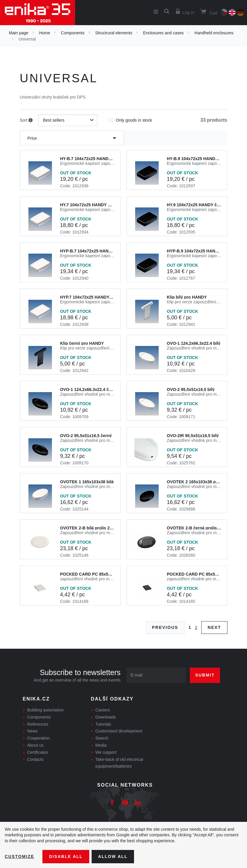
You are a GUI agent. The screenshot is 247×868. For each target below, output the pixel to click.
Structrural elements (114, 33)
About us (35, 745)
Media (101, 745)
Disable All (66, 856)
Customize (20, 856)
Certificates (38, 752)
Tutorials (103, 724)
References (38, 724)
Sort (26, 120)
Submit (205, 675)
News (32, 731)
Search (102, 738)
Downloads (106, 717)
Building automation (46, 710)
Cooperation (39, 738)
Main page (19, 33)
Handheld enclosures (214, 33)
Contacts (35, 759)
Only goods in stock (130, 118)
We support (106, 752)
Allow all (113, 856)
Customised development (119, 731)
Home (45, 33)
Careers (103, 710)
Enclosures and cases (164, 33)
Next (214, 627)
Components (72, 33)
